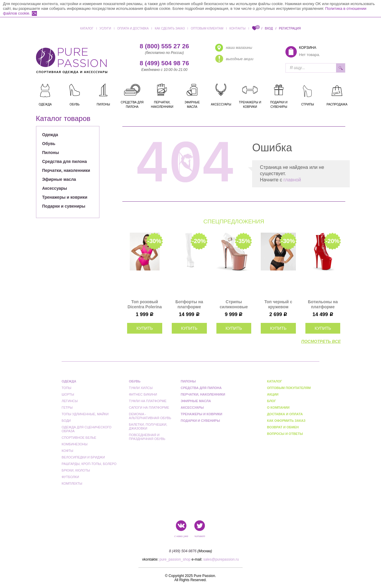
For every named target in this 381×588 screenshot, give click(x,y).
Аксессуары (55, 188)
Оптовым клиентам (207, 28)
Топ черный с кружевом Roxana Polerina (278, 304)
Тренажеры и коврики (65, 197)
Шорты (68, 394)
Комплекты (72, 483)
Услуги (105, 28)
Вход (269, 28)
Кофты (67, 451)
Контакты (238, 28)
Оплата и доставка (133, 28)
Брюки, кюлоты (76, 470)
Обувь (49, 144)
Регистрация (290, 28)
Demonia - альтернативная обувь (150, 416)
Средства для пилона (65, 161)
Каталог (87, 28)
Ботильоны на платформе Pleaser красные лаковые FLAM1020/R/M (323, 304)
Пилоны (51, 153)
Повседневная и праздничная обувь (147, 437)
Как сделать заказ (170, 28)
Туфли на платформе (148, 401)
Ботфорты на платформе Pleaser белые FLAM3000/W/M (189, 304)
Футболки (70, 477)
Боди (66, 421)
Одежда (50, 135)
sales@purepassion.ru (221, 559)
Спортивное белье (79, 438)
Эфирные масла (59, 179)
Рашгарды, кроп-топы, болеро (89, 464)
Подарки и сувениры (64, 206)
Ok (34, 13)
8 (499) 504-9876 (183, 551)
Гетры (67, 407)
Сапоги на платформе (149, 407)
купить (145, 328)
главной (292, 180)
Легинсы (70, 401)
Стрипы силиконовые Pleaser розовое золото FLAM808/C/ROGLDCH (234, 304)
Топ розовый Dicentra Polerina (145, 304)
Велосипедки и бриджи (83, 457)
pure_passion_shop (175, 559)
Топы (66, 388)
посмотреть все (321, 341)
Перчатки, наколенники (66, 170)
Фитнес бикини (143, 394)
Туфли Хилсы (141, 388)
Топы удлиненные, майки (85, 414)
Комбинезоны (75, 444)
